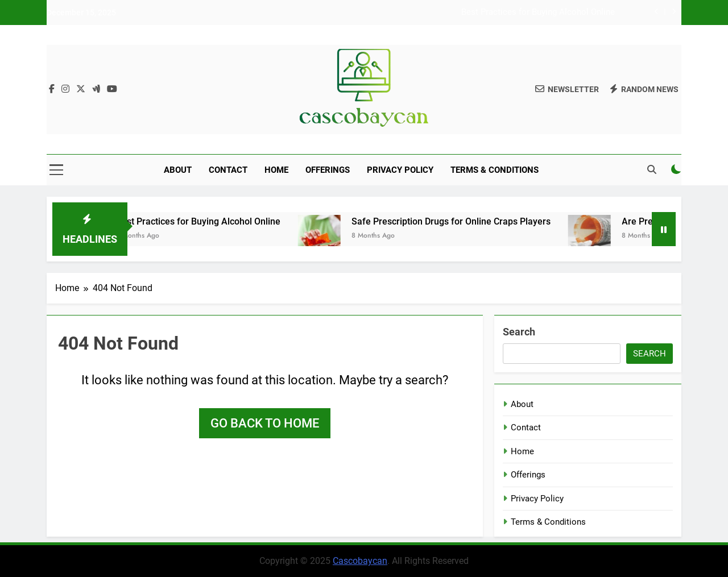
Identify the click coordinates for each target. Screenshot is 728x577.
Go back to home (265, 423)
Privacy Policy (400, 170)
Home (276, 170)
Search (519, 332)
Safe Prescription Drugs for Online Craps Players (460, 221)
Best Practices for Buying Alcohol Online (538, 13)
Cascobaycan (360, 561)
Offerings (328, 170)
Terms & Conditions (495, 170)
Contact (228, 170)
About (178, 170)
